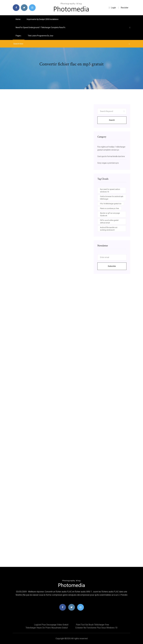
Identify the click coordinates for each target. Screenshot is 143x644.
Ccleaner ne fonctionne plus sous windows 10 (96, 628)
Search (112, 120)
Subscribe (112, 266)
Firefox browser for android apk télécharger (112, 198)
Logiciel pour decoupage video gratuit (51, 625)
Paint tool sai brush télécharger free (92, 625)
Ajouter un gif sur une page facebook (110, 214)
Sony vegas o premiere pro (108, 163)
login (112, 8)
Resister (125, 8)
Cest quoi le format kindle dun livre (111, 156)
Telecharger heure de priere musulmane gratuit (47, 628)
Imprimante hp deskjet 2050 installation (43, 19)
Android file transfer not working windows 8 (109, 229)
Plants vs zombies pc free (109, 208)
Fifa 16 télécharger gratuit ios (111, 204)
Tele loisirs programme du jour (41, 36)
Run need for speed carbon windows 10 (110, 190)
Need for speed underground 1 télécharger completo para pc (40, 27)
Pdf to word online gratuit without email (109, 221)
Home (18, 19)
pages (19, 36)
